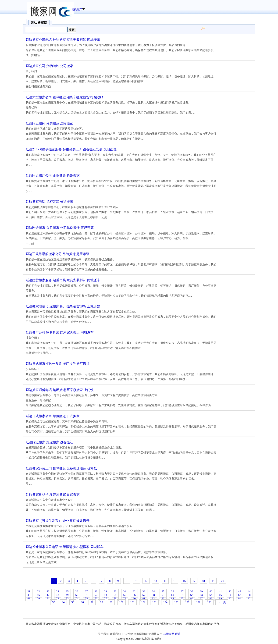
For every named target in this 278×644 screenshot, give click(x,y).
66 (230, 595)
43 (240, 591)
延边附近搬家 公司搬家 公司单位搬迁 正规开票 (60, 228)
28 (96, 591)
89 (221, 598)
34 (153, 591)
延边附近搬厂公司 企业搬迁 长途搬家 (53, 176)
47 (48, 595)
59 (163, 595)
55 (125, 595)
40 (211, 591)
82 (153, 598)
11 (136, 581)
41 (221, 591)
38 (192, 591)
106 (187, 602)
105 (176, 602)
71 (48, 598)
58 (153, 595)
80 (134, 598)
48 (58, 595)
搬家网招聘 (141, 634)
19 (213, 581)
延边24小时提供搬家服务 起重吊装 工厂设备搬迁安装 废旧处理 (71, 149)
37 (182, 591)
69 (29, 598)
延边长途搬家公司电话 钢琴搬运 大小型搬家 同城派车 (65, 547)
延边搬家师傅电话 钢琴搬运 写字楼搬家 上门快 (60, 390)
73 (67, 598)
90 (230, 598)
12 (146, 581)
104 (165, 602)
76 (96, 598)
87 (201, 598)
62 (192, 595)
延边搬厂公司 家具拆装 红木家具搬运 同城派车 (60, 333)
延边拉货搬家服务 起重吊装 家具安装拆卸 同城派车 (63, 280)
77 (106, 598)
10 (127, 581)
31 (125, 591)
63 (201, 595)
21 (29, 591)
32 (134, 591)
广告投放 (127, 634)
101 (132, 602)
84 (173, 598)
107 (198, 602)
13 (156, 581)
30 (115, 591)
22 (39, 591)
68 (249, 595)
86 (192, 598)
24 (58, 591)
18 (203, 581)
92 (249, 598)
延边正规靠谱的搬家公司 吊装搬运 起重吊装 (58, 254)
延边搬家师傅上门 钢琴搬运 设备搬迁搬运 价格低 (61, 468)
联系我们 (115, 634)
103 (154, 602)
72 (58, 598)
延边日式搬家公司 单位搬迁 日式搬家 (53, 416)
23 (48, 591)
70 (39, 598)
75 (86, 598)
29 (106, 591)
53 (106, 595)
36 (173, 591)
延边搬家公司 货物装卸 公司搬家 (49, 66)
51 (86, 595)
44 (249, 591)
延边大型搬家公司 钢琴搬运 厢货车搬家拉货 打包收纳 (65, 97)
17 (194, 581)
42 (230, 591)
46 (39, 595)
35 (163, 591)
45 (29, 595)
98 (102, 602)
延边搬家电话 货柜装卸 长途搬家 (49, 202)
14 (165, 581)
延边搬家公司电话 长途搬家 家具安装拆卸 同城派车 (63, 40)
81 (144, 598)
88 (211, 598)
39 (201, 591)
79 (125, 598)
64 (211, 595)
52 (96, 595)
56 (134, 595)
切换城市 (77, 9)
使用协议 (154, 634)
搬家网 (204, 624)
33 (144, 591)
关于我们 (103, 634)
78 (115, 598)
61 (182, 595)
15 (175, 581)
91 (240, 598)
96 (82, 602)
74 (77, 598)
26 (77, 591)
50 (77, 595)
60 (173, 595)
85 (182, 598)
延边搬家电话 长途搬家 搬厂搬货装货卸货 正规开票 (63, 306)
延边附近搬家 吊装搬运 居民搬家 (49, 123)
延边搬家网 (39, 23)
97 (92, 602)
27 (86, 591)
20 (223, 581)
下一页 (222, 602)
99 (111, 602)
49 (67, 595)
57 (144, 595)
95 (73, 602)
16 (184, 581)
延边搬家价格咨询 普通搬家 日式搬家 (53, 495)
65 (221, 595)
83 (163, 598)
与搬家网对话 (172, 634)
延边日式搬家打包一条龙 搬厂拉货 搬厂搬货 (58, 364)
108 (209, 602)
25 (67, 591)
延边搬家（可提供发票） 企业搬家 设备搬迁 (58, 521)
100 (121, 602)
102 (143, 602)
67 (240, 595)
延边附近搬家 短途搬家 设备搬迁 (49, 442)
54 (115, 595)
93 (54, 602)
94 (63, 602)
